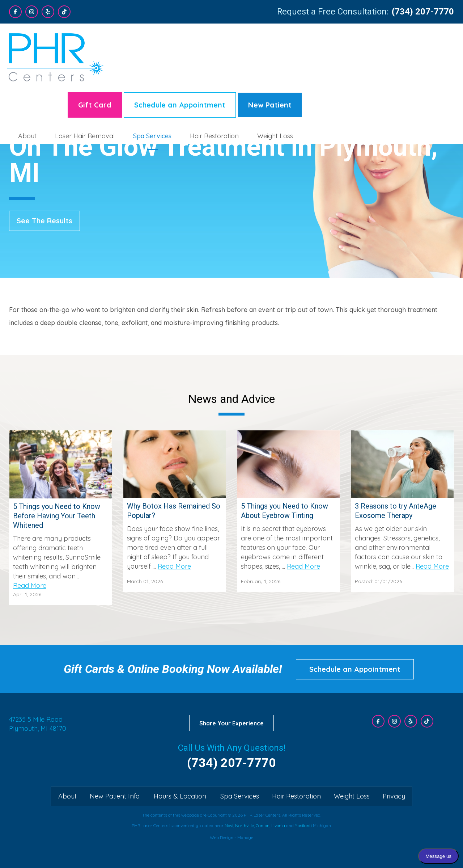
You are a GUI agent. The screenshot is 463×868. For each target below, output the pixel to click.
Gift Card (247, 44)
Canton (263, 825)
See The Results (44, 221)
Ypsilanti (303, 825)
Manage (245, 837)
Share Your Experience (231, 723)
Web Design (222, 837)
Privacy (394, 796)
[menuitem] (179, 75)
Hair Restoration (366, 75)
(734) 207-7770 (423, 12)
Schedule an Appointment (332, 44)
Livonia (278, 825)
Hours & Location (180, 796)
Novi (229, 825)
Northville (245, 825)
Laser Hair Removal (237, 75)
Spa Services (304, 75)
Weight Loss (427, 75)
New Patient (422, 44)
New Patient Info (115, 796)
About (179, 75)
